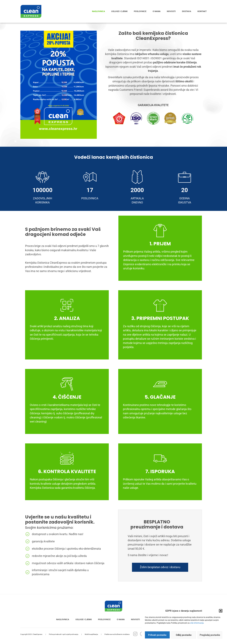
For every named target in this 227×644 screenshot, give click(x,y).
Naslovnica (99, 11)
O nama (157, 11)
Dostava (187, 11)
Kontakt (202, 11)
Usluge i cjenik (119, 11)
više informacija (197, 623)
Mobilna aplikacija (91, 634)
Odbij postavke (184, 635)
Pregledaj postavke (210, 635)
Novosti (171, 11)
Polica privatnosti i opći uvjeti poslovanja (64, 634)
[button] (221, 611)
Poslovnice (140, 11)
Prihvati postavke (157, 635)
